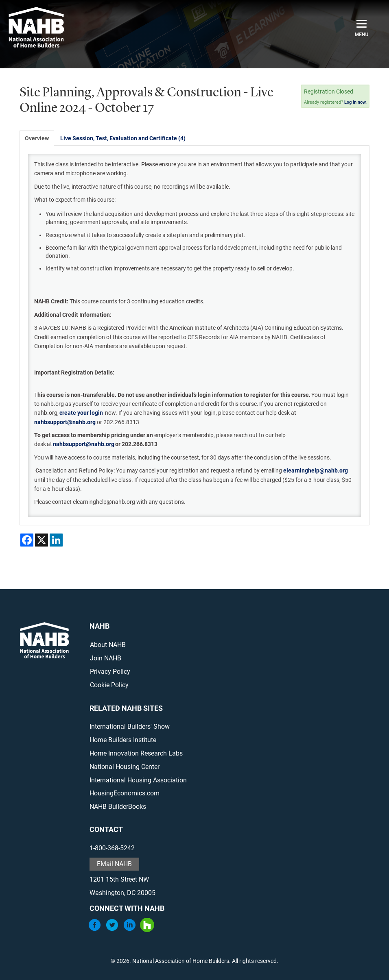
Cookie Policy (109, 685)
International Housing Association (138, 780)
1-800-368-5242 (112, 848)
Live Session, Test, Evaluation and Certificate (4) (123, 138)
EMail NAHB (114, 864)
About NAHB (108, 645)
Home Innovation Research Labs (136, 753)
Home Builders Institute (123, 740)
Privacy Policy (110, 672)
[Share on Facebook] (27, 540)
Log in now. (355, 102)
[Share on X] (42, 540)
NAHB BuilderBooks (118, 807)
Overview (37, 138)
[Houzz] (147, 930)
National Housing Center (125, 767)
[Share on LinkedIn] (56, 540)
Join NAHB (106, 658)
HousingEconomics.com (125, 793)
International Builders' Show (130, 726)
